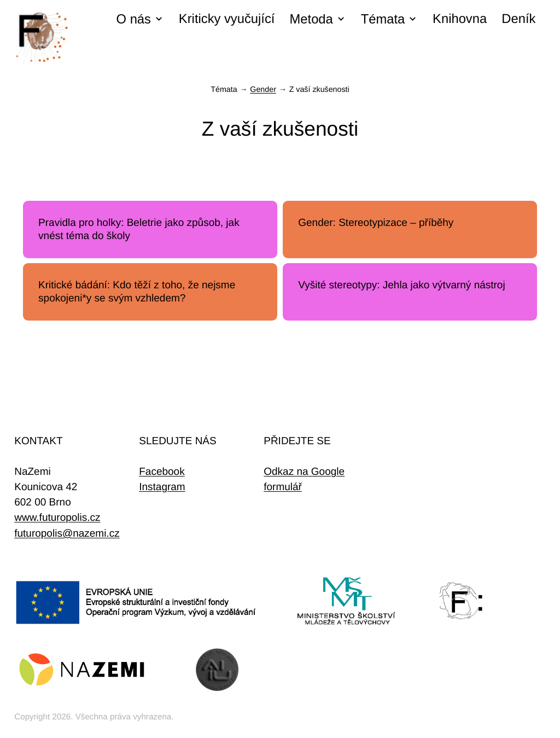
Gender (263, 90)
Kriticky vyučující (227, 19)
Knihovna (460, 19)
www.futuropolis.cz (57, 518)
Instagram (162, 487)
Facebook (162, 472)
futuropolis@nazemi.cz (67, 534)
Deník (518, 19)
